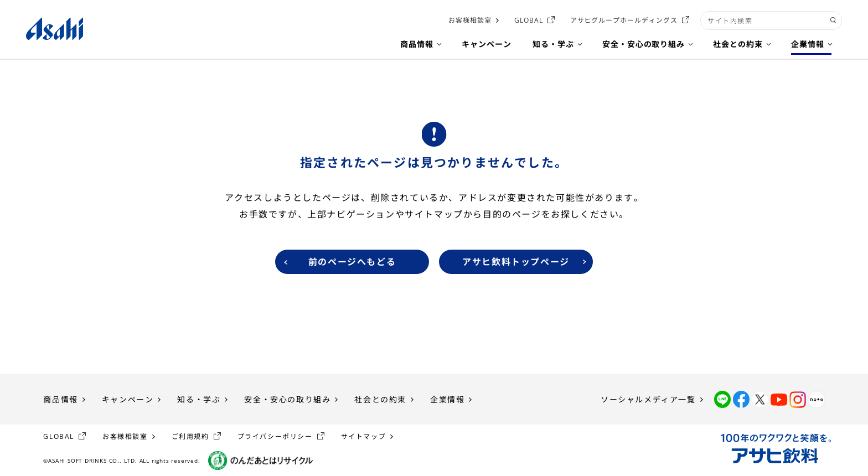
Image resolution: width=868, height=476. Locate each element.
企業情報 (447, 399)
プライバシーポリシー (275, 436)
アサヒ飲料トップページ (516, 262)
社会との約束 (380, 399)
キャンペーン (128, 399)
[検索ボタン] (833, 20)
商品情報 (60, 399)
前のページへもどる (352, 262)
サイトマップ (364, 436)
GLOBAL (529, 20)
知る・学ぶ (199, 399)
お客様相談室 (470, 20)
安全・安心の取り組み (287, 399)
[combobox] (771, 20)
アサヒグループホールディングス (624, 20)
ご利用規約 (190, 436)
